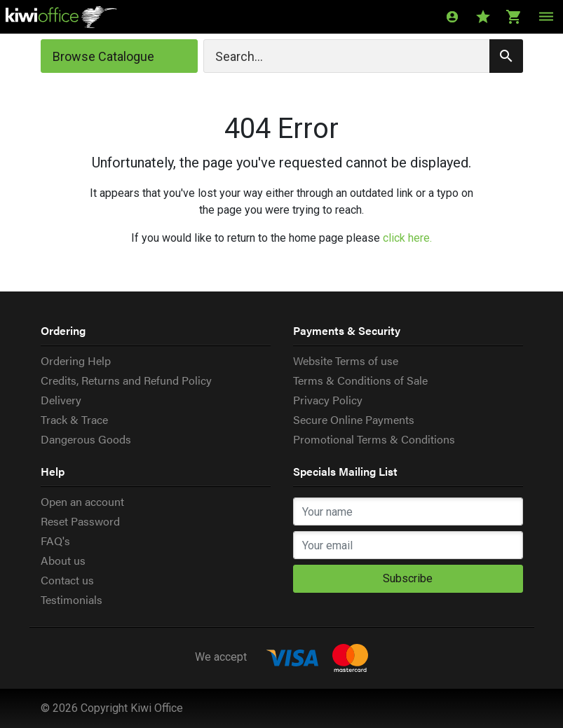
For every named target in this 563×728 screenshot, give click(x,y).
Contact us (67, 580)
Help (53, 471)
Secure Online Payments (354, 419)
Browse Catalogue (103, 56)
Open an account (82, 501)
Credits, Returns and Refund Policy (126, 380)
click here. (407, 238)
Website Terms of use (346, 360)
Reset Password (80, 521)
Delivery (61, 400)
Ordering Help (76, 360)
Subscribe (408, 578)
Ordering (63, 330)
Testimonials (72, 599)
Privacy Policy (328, 400)
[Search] (363, 56)
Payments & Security (347, 330)
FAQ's (55, 541)
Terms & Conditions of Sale (360, 380)
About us (63, 560)
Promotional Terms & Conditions (374, 439)
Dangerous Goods (86, 439)
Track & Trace (74, 419)
